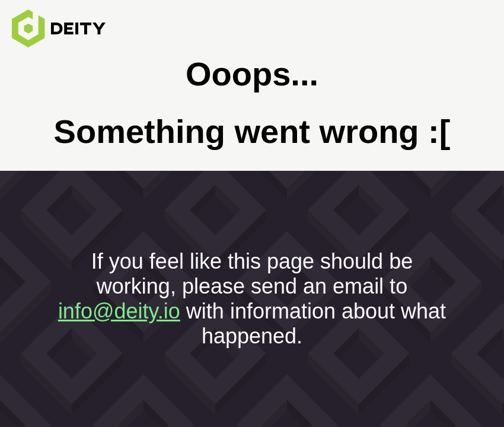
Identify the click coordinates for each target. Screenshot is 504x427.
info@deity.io (119, 311)
